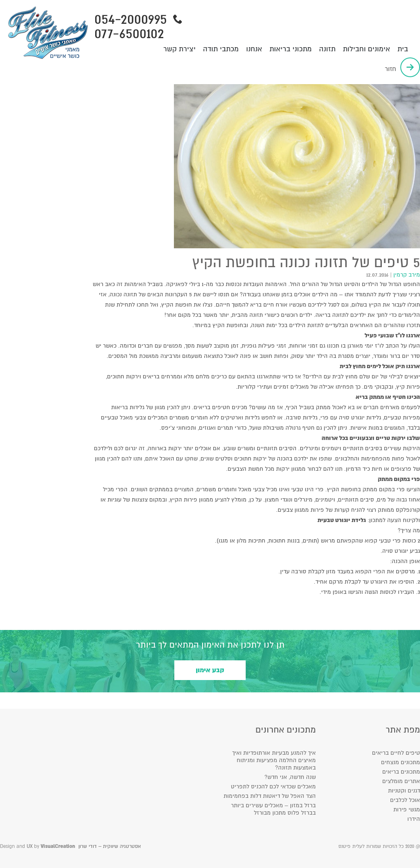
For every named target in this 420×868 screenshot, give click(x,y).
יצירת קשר (179, 49)
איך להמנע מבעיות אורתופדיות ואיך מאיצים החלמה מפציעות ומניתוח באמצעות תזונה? (274, 760)
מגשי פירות (407, 810)
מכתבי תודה (221, 49)
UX (30, 846)
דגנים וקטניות (404, 791)
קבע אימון (210, 670)
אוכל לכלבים (405, 800)
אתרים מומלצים (401, 781)
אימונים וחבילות (366, 49)
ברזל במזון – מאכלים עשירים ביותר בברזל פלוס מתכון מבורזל (273, 809)
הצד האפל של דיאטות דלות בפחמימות (270, 796)
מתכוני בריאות (291, 49)
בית (403, 49)
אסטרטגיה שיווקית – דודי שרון (110, 846)
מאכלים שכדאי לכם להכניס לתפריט (273, 787)
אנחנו (254, 49)
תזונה (327, 49)
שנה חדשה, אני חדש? (290, 777)
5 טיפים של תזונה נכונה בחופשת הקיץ (306, 263)
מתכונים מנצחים (401, 762)
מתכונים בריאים (401, 772)
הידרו (414, 819)
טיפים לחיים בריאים (396, 753)
